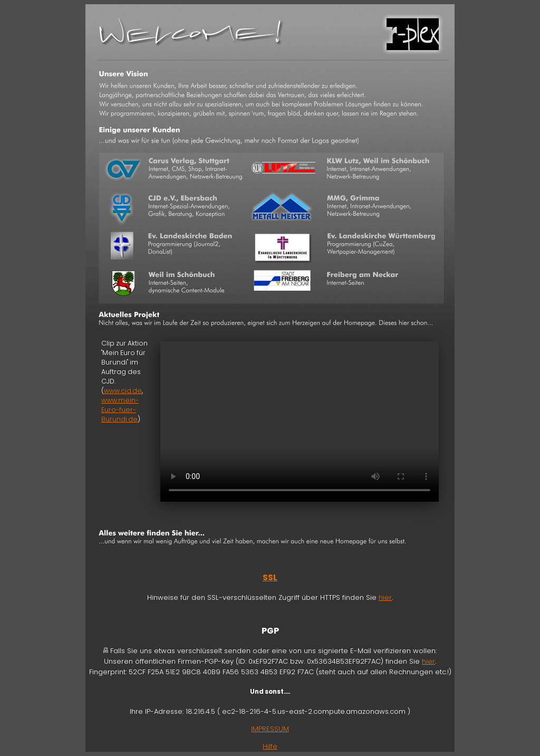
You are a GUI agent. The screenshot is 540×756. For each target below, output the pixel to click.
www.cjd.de (123, 391)
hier (385, 597)
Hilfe (270, 746)
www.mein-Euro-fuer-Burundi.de (120, 410)
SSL (270, 577)
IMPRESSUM (270, 729)
